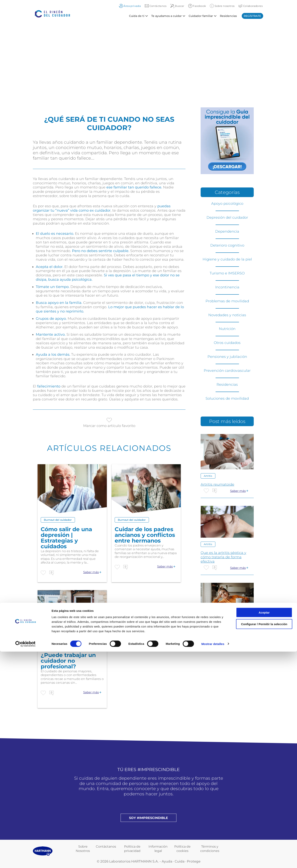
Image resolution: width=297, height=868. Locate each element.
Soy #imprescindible (148, 818)
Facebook (197, 6)
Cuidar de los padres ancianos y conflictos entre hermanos (145, 535)
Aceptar (264, 829)
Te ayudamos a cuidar (166, 16)
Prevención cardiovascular (227, 371)
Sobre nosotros (222, 6)
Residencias (228, 16)
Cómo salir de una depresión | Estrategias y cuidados (66, 538)
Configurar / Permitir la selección (264, 840)
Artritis (208, 476)
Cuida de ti (137, 16)
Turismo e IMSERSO (227, 273)
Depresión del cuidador (227, 217)
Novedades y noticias (227, 315)
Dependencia (227, 231)
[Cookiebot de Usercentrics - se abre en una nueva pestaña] (25, 860)
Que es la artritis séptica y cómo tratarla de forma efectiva (223, 557)
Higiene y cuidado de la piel (227, 259)
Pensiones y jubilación (227, 357)
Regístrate (252, 16)
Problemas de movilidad (227, 301)
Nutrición (227, 329)
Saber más (91, 572)
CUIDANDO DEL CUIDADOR (226, 630)
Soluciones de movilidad (227, 398)
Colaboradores (250, 6)
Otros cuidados (227, 343)
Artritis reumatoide (217, 484)
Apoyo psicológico (227, 204)
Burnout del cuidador (58, 520)
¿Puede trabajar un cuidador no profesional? (68, 661)
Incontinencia (227, 287)
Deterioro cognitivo (227, 245)
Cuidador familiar (201, 16)
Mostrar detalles (213, 860)
